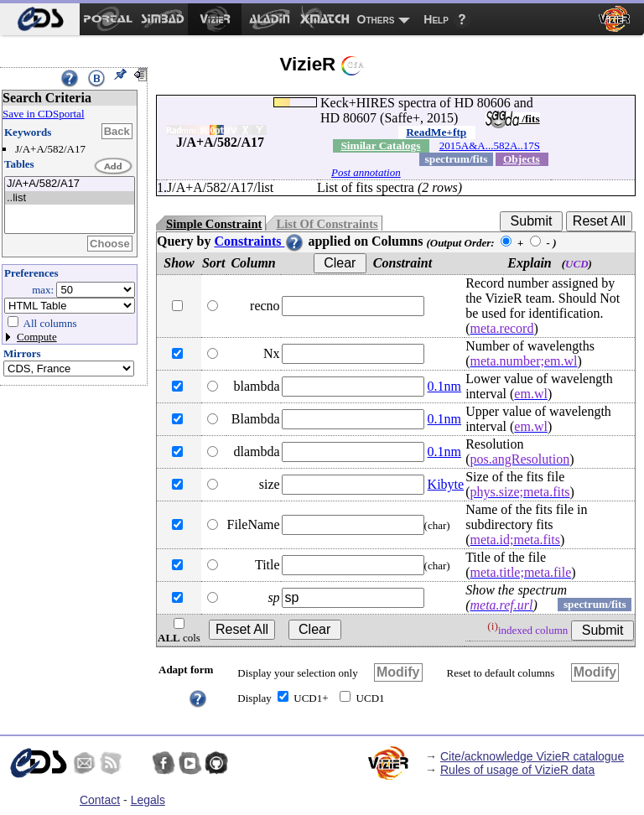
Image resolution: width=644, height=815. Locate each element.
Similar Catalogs (380, 145)
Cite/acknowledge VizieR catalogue (532, 756)
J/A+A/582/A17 (70, 184)
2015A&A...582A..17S (490, 145)
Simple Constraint (214, 224)
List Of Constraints (327, 224)
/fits (513, 119)
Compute (37, 337)
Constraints (259, 241)
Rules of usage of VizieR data (517, 770)
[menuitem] (40, 19)
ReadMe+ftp (436, 132)
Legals (148, 800)
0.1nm (444, 386)
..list (70, 198)
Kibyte (446, 484)
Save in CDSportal (44, 114)
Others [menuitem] (376, 19)
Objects (522, 159)
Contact (100, 800)
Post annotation (366, 172)
